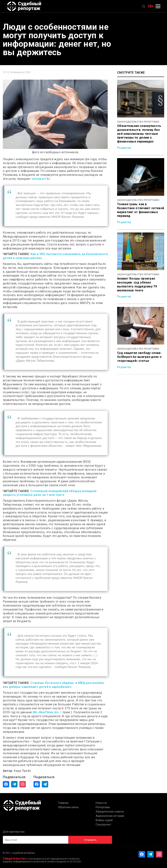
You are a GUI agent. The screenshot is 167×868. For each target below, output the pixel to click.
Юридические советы (110, 812)
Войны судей (104, 820)
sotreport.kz (41, 179)
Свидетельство (14, 858)
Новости (101, 803)
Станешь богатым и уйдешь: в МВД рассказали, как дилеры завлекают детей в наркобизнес (54, 685)
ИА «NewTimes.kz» (46, 712)
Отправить (90, 840)
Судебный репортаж (24, 6)
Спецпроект (103, 825)
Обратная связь (68, 807)
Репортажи (103, 807)
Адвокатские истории (110, 816)
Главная (63, 803)
